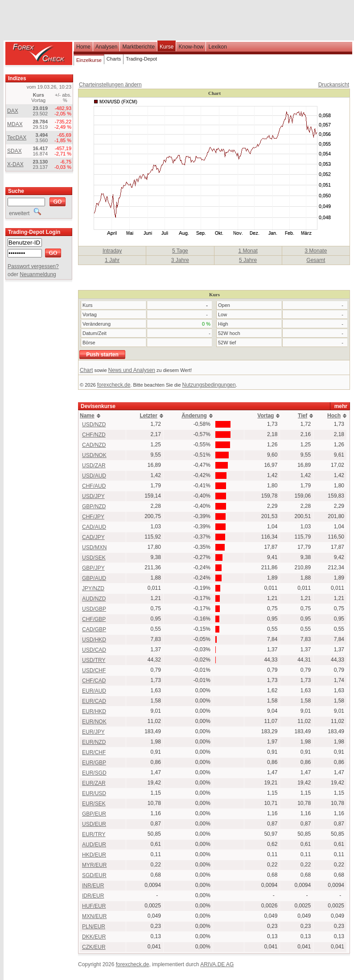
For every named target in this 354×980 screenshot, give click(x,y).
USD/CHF (94, 670)
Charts (114, 59)
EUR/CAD (94, 701)
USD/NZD (94, 425)
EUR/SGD (94, 773)
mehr (341, 406)
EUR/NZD (94, 742)
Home (83, 47)
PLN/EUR (94, 927)
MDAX (15, 124)
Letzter (148, 416)
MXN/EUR (94, 916)
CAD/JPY (93, 537)
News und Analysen (132, 370)
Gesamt (316, 260)
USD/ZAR (94, 465)
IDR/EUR (93, 896)
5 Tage (180, 251)
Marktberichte (138, 47)
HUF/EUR (94, 906)
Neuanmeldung (38, 274)
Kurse (167, 47)
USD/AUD (94, 476)
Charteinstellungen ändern (110, 85)
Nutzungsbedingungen (209, 385)
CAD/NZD (94, 445)
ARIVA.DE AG (217, 964)
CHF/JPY (93, 517)
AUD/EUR (94, 845)
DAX (13, 111)
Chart (86, 370)
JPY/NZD (93, 588)
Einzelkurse (89, 60)
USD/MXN (94, 547)
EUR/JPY (93, 732)
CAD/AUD (94, 527)
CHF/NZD (94, 435)
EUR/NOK (94, 722)
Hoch (334, 416)
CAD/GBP (94, 629)
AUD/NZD (94, 599)
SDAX (14, 151)
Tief (303, 416)
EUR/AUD (94, 691)
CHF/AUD (94, 486)
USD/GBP (94, 609)
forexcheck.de (114, 385)
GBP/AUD (94, 578)
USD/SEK (94, 558)
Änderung (194, 416)
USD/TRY (94, 660)
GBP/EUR (94, 814)
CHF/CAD (94, 681)
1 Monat (248, 251)
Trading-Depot (141, 59)
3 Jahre (180, 260)
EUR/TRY (94, 834)
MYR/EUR (94, 865)
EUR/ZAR (94, 783)
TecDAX (17, 138)
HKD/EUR (94, 855)
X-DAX (15, 164)
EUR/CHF (94, 752)
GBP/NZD (94, 506)
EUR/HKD (94, 711)
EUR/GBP (94, 763)
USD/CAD (94, 650)
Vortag (265, 416)
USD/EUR (94, 824)
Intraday (112, 251)
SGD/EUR (94, 875)
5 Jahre (248, 260)
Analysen (106, 47)
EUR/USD (94, 793)
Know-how (191, 47)
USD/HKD (94, 640)
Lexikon (217, 47)
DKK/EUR (94, 937)
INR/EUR (93, 886)
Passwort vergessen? (33, 266)
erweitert (24, 213)
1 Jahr (112, 260)
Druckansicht (334, 85)
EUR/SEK (94, 804)
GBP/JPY (93, 568)
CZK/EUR (94, 947)
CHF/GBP (94, 619)
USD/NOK (94, 455)
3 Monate (316, 251)
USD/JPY (93, 496)
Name (87, 416)
